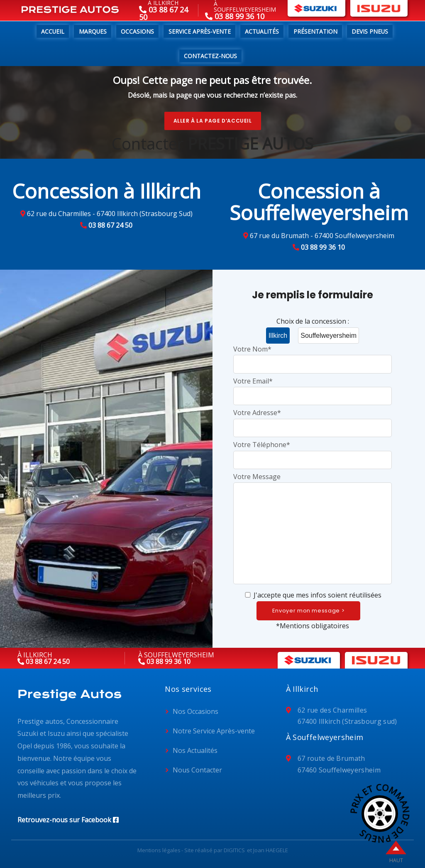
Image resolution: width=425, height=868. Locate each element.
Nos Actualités (195, 750)
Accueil (53, 31)
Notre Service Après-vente (214, 731)
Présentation (315, 31)
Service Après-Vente (200, 31)
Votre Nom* (313, 356)
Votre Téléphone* (313, 452)
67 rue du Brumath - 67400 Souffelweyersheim (322, 236)
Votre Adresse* (313, 420)
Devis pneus (370, 31)
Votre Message (313, 529)
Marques (93, 31)
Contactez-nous (210, 56)
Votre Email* (313, 388)
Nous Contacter (197, 770)
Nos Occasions (195, 711)
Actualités (262, 31)
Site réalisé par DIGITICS (215, 850)
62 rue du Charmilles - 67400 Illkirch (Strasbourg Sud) (110, 214)
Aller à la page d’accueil (213, 121)
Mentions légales (159, 850)
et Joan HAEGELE (267, 850)
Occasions (137, 31)
